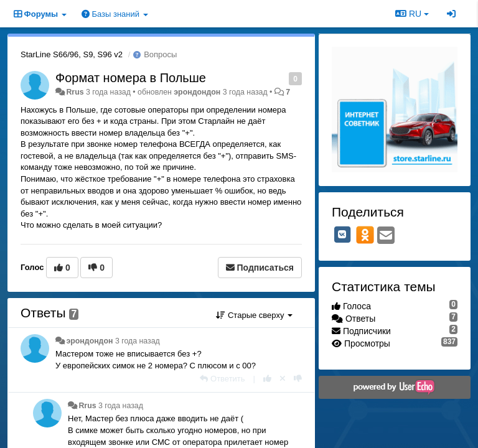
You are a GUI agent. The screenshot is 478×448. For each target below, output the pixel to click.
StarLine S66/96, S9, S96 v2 (72, 54)
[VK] (342, 235)
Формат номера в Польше (131, 78)
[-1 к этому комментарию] (298, 379)
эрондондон (197, 92)
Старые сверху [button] (254, 315)
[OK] (365, 235)
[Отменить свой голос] (283, 379)
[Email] (386, 236)
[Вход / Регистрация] (451, 14)
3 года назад (138, 341)
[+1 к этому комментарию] (267, 379)
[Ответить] (222, 379)
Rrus (75, 92)
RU (412, 14)
